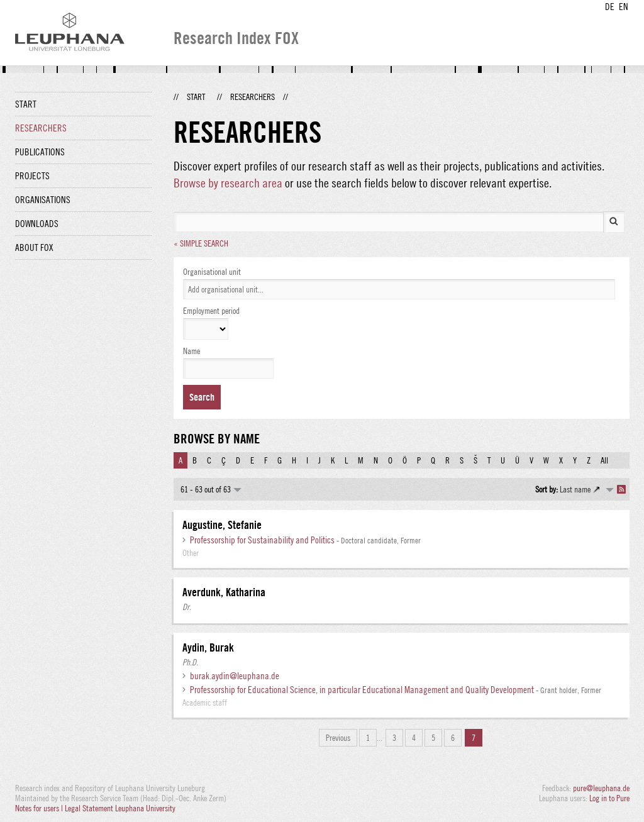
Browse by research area (228, 183)
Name (192, 351)
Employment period (211, 311)
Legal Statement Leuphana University (120, 808)
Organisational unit (212, 272)
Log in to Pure (609, 798)
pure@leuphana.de (601, 788)
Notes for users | (40, 808)
